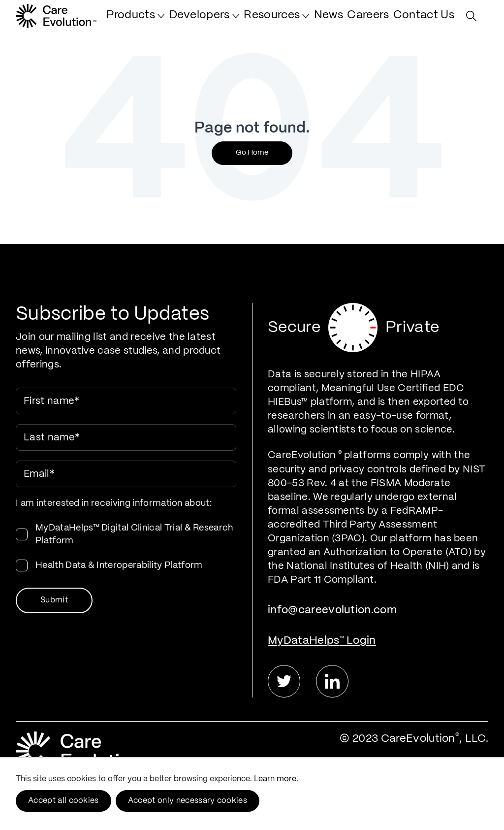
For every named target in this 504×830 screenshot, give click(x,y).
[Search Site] (474, 21)
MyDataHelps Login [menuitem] (322, 641)
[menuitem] (175, 21)
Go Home (252, 153)
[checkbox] (126, 547)
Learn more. (276, 779)
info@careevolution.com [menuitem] (332, 610)
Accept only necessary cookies (188, 801)
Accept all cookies (63, 801)
